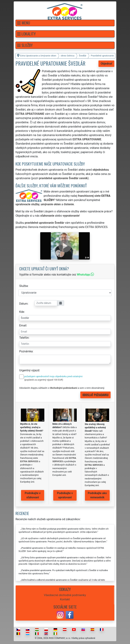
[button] (65, 23)
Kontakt (65, 599)
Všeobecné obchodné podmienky (65, 595)
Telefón (24, 338)
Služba (24, 286)
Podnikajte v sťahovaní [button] (33, 495)
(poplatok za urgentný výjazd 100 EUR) (44, 380)
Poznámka (26, 351)
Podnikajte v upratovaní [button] (65, 495)
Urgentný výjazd (29, 370)
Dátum (23, 304)
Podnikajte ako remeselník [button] (97, 495)
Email (23, 325)
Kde (22, 312)
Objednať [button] (106, 64)
